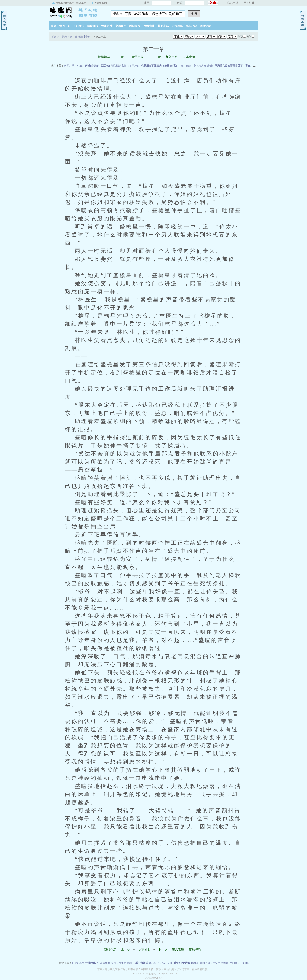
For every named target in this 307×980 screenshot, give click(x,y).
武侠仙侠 (93, 26)
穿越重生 (121, 26)
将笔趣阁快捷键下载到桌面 (71, 3)
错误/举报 (189, 57)
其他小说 (163, 26)
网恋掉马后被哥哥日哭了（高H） (234, 66)
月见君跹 (116, 66)
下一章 (156, 57)
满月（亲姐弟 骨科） (123, 963)
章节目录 (138, 57)
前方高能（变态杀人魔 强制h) (197, 66)
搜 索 (194, 14)
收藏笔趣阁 (100, 3)
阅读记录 (205, 26)
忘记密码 (233, 3)
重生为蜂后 (142, 963)
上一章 (119, 57)
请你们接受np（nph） (186, 963)
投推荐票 (104, 57)
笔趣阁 (76, 13)
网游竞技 (149, 26)
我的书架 (65, 26)
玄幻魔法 (79, 26)
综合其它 (67, 37)
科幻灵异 (135, 26)
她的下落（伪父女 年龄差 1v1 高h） (220, 963)
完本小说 (191, 26)
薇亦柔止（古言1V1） (161, 963)
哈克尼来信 (78, 963)
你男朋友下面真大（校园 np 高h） (161, 66)
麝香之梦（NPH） (74, 66)
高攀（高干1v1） (131, 66)
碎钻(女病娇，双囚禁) (97, 66)
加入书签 (172, 57)
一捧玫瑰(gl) (92, 963)
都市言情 (107, 26)
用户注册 (249, 3)
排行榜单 (177, 26)
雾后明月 (105, 963)
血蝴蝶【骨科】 (84, 37)
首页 (53, 26)
